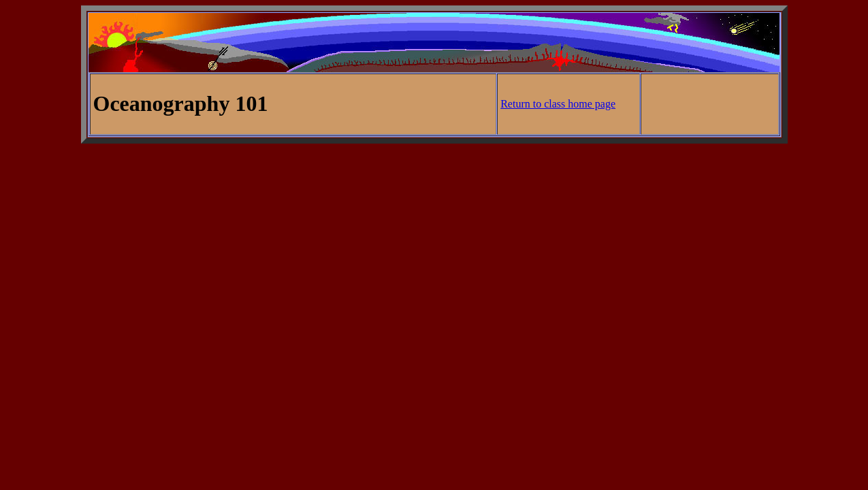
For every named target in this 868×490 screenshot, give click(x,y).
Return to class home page (558, 104)
